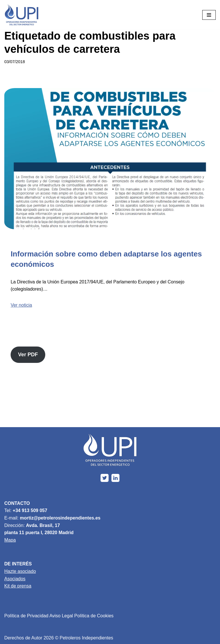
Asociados (15, 579)
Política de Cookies (94, 616)
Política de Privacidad (26, 616)
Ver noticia (21, 305)
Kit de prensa (18, 586)
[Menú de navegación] (209, 15)
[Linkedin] (115, 478)
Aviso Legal (61, 616)
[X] (105, 478)
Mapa (10, 540)
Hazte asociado (20, 571)
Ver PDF (28, 355)
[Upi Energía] (21, 15)
